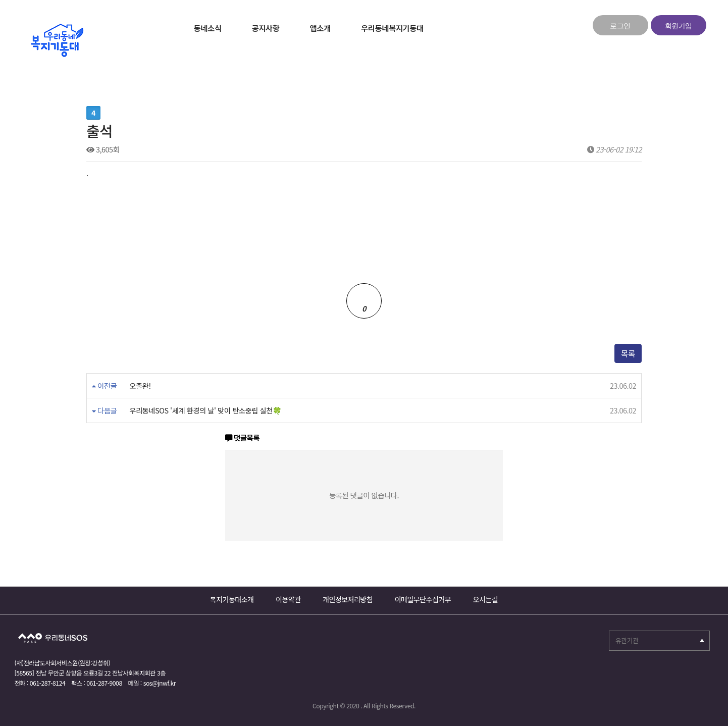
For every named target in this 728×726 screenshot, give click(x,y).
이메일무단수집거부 (423, 599)
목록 (628, 353)
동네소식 (208, 28)
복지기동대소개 (232, 599)
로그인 (620, 26)
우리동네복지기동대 (392, 28)
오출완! (140, 386)
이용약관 (288, 599)
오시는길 (486, 599)
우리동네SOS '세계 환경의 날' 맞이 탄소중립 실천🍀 (171, 410)
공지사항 (266, 28)
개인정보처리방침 (348, 599)
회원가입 (679, 26)
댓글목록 (242, 438)
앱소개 (320, 28)
